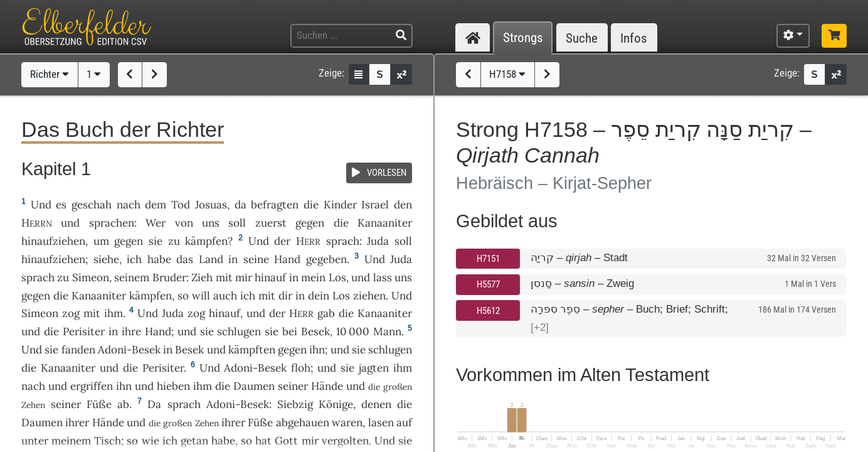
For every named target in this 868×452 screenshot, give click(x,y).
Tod (181, 205)
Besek (315, 331)
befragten (275, 205)
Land (211, 259)
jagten (374, 368)
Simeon (91, 277)
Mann (387, 331)
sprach (343, 241)
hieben (173, 386)
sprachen (112, 223)
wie (151, 441)
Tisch (108, 441)
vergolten (345, 441)
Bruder (169, 277)
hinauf (270, 277)
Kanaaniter (385, 223)
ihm (114, 313)
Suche (582, 38)
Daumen (254, 386)
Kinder (340, 205)
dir (285, 296)
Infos (634, 38)
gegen (310, 223)
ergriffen (92, 386)
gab (326, 313)
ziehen (369, 296)
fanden (78, 350)
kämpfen (206, 241)
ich (248, 296)
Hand (287, 259)
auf (404, 422)
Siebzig (295, 404)
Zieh (202, 277)
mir (244, 277)
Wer (156, 223)
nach (129, 205)
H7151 (488, 259)
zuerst (271, 223)
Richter (50, 74)
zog (71, 313)
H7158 (507, 74)
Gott (286, 441)
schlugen (239, 331)
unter (35, 441)
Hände (327, 386)
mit (224, 277)
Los (337, 277)
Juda (378, 241)
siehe (106, 259)
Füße (99, 404)
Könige (336, 404)
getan (194, 441)
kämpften (252, 350)
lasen (381, 422)
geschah (92, 205)
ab (123, 404)
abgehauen (303, 422)
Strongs (523, 38)
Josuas (211, 205)
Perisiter (84, 331)
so (246, 441)
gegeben (326, 259)
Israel (375, 205)
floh (301, 368)
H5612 (488, 311)
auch (225, 296)
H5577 (488, 284)
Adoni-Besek (129, 350)
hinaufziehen (53, 241)
